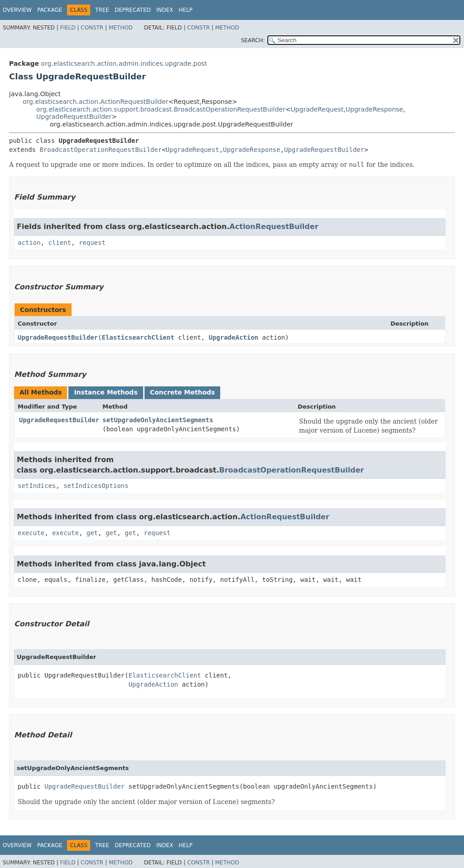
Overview (17, 10)
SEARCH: (253, 40)
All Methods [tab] (41, 392)
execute (31, 533)
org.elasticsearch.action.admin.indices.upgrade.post (124, 63)
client (60, 243)
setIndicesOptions (96, 486)
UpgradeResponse (375, 109)
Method (121, 28)
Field (68, 28)
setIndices (37, 486)
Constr (92, 28)
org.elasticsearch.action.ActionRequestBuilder (96, 102)
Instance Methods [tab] (106, 392)
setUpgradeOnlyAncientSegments (158, 420)
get (92, 533)
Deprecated (133, 10)
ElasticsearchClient (138, 337)
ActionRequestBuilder (274, 227)
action (29, 243)
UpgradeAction (233, 337)
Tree (102, 10)
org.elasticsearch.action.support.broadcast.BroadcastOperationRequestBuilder (161, 109)
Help (186, 10)
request (92, 243)
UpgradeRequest (317, 109)
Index (165, 10)
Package (50, 10)
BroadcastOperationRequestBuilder (101, 150)
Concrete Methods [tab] (183, 392)
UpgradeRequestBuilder (74, 117)
